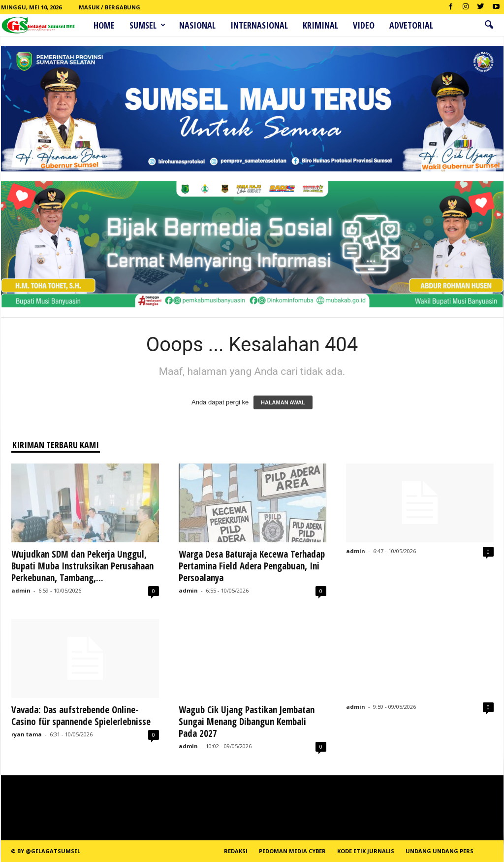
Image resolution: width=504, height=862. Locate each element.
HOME (104, 25)
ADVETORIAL (411, 25)
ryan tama (27, 734)
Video (364, 25)
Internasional (259, 25)
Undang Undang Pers (440, 851)
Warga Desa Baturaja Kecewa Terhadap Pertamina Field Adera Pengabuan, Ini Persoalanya (252, 566)
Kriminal (320, 25)
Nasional (197, 25)
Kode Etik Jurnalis (366, 851)
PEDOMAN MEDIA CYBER (292, 851)
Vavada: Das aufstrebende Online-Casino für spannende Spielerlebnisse (81, 716)
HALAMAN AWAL (283, 402)
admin (21, 590)
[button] (489, 25)
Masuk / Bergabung (110, 7)
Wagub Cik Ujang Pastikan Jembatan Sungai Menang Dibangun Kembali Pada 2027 (247, 722)
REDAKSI (236, 851)
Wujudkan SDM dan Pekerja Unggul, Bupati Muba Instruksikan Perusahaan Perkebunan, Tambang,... (82, 566)
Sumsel (147, 25)
